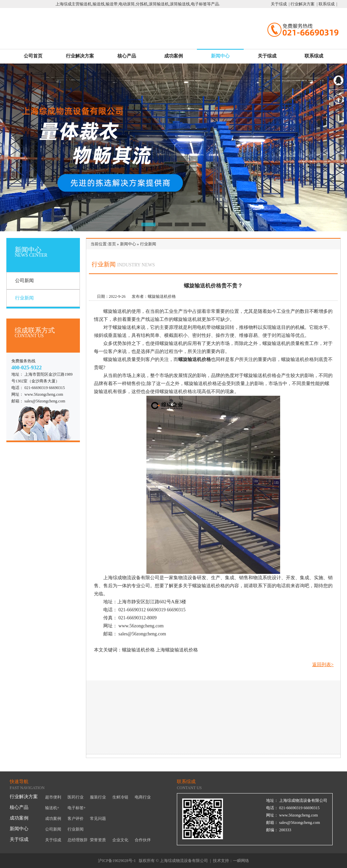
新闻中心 (220, 56)
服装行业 (98, 797)
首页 (112, 244)
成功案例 (173, 56)
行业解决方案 (80, 56)
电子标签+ (77, 808)
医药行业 (76, 797)
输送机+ (52, 808)
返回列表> (323, 665)
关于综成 (267, 56)
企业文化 (120, 840)
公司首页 (33, 56)
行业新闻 (24, 298)
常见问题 (98, 819)
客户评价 (76, 819)
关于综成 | (280, 4)
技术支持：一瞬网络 (231, 861)
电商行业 (143, 797)
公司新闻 (24, 281)
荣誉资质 (98, 840)
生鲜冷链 (120, 797)
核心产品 (127, 56)
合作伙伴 (143, 840)
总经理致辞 (78, 840)
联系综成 (314, 56)
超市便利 (53, 797)
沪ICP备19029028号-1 (117, 861)
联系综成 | (327, 4)
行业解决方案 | (303, 4)
